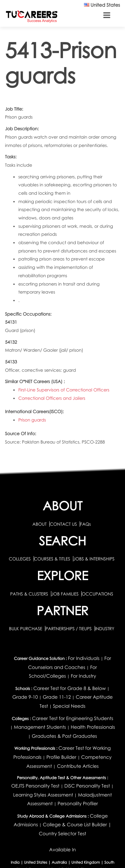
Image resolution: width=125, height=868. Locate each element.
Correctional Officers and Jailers (52, 398)
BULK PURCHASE (26, 629)
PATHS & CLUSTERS (30, 594)
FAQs (85, 524)
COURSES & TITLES (52, 559)
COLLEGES (20, 559)
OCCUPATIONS (97, 594)
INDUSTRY (105, 629)
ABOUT (39, 524)
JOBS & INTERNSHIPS (94, 559)
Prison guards (32, 420)
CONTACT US (63, 524)
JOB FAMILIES (65, 594)
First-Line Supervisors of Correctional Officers (64, 390)
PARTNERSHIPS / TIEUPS (69, 629)
